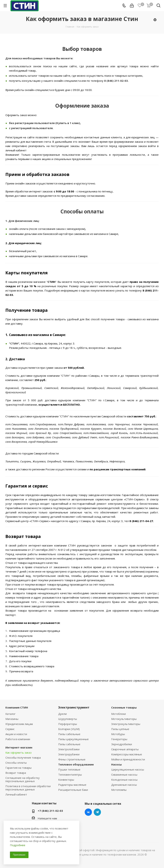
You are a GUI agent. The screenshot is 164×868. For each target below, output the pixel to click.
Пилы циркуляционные (73, 739)
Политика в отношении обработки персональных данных (28, 788)
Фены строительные (72, 759)
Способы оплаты (16, 763)
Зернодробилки (122, 744)
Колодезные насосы (124, 780)
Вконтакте (88, 812)
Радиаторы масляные (72, 785)
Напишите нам (47, 818)
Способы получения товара (23, 758)
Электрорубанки (69, 754)
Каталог (10, 714)
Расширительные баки (73, 790)
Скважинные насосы (124, 775)
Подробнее (18, 845)
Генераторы (119, 739)
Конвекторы (66, 780)
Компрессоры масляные (127, 754)
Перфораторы (68, 724)
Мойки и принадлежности (128, 759)
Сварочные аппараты (125, 749)
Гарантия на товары (18, 768)
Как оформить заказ (18, 752)
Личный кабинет (16, 794)
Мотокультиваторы (124, 719)
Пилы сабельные (69, 734)
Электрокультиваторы (126, 724)
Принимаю (19, 855)
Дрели (62, 714)
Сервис (10, 729)
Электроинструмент (74, 707)
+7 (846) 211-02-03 (50, 811)
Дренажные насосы (124, 785)
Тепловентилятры (70, 775)
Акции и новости (16, 734)
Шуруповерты (68, 719)
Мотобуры (118, 734)
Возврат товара (16, 773)
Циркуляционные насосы (128, 769)
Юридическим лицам (19, 724)
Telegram (97, 812)
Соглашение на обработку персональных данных (23, 779)
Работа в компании (18, 739)
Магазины (12, 719)
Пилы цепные (120, 729)
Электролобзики (69, 749)
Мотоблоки (118, 714)
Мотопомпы (119, 790)
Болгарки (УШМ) (69, 729)
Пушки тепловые (69, 769)
